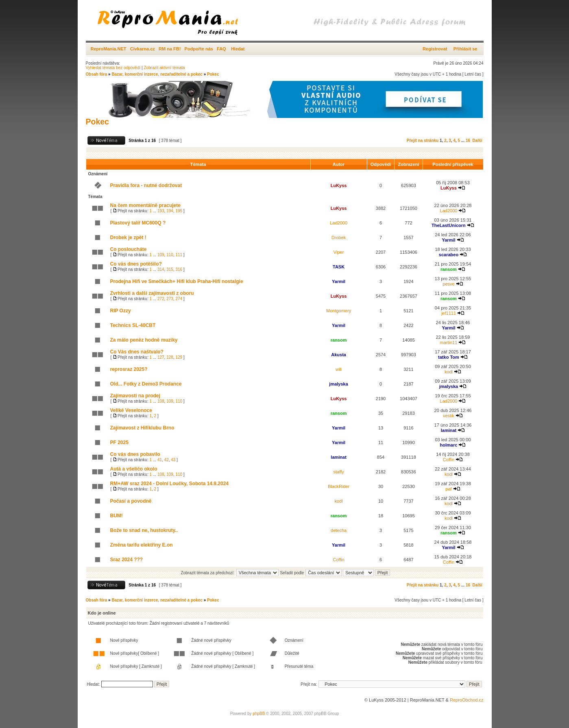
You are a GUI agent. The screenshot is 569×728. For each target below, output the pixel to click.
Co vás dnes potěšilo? (136, 264)
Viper (339, 252)
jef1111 (449, 313)
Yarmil (448, 240)
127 (161, 357)
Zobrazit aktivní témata (164, 68)
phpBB (259, 714)
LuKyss (339, 185)
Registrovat (435, 49)
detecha (339, 530)
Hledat (238, 49)
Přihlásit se (465, 49)
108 (161, 401)
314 (161, 269)
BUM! (117, 516)
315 (170, 269)
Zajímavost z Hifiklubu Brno (142, 428)
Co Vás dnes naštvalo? (137, 352)
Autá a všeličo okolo (134, 469)
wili (339, 369)
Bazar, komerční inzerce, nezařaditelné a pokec (157, 74)
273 (170, 299)
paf (448, 489)
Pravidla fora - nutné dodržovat (146, 185)
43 (173, 460)
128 (170, 357)
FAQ (221, 49)
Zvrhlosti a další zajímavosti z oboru (152, 293)
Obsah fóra (97, 74)
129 (179, 357)
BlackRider (339, 486)
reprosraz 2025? (129, 369)
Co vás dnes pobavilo (135, 454)
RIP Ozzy (121, 311)
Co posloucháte (129, 249)
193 (161, 211)
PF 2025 (119, 442)
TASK (339, 267)
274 (179, 299)
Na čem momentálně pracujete (145, 205)
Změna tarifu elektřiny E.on (142, 545)
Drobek (339, 238)
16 (468, 141)
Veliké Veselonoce (131, 410)
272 (161, 299)
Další (477, 141)
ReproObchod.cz (467, 700)
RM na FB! (170, 49)
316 (179, 269)
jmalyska (338, 384)
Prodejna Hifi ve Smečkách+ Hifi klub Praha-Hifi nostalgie (177, 281)
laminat (449, 430)
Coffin (449, 460)
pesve (448, 284)
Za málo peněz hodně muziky (144, 340)
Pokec (213, 74)
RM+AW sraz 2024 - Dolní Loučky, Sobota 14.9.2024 (170, 484)
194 (170, 211)
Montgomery (339, 311)
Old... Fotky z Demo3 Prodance (146, 384)
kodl (449, 372)
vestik (449, 416)
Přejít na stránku (423, 141)
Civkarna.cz (143, 49)
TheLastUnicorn (449, 225)
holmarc (449, 445)
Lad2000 (449, 211)
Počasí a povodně (131, 501)
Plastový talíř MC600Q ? (138, 223)
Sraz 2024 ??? (127, 560)
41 (160, 460)
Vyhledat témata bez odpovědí (113, 68)
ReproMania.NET (109, 49)
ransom (449, 269)
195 (179, 211)
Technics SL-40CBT (133, 325)
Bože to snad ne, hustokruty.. (144, 530)
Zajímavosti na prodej (135, 396)
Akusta (339, 355)
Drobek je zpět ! (128, 238)
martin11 (449, 342)
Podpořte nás (199, 49)
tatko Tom (449, 357)
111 (179, 255)
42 (167, 460)
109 (161, 255)
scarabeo (449, 255)
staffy (339, 472)
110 (170, 255)
